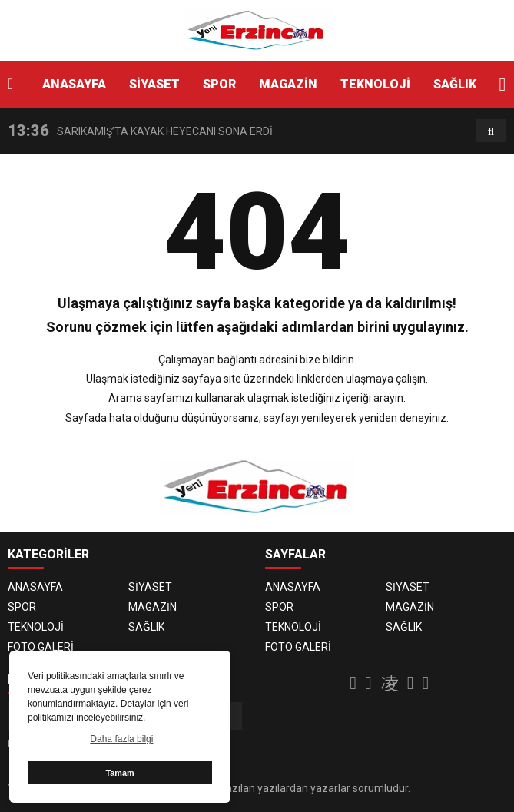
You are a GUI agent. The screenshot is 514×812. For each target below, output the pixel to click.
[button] (502, 85)
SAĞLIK (455, 84)
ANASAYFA (74, 84)
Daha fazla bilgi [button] (121, 739)
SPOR (219, 84)
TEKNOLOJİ (375, 84)
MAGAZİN (288, 84)
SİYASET (154, 84)
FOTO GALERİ (41, 647)
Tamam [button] (119, 773)
